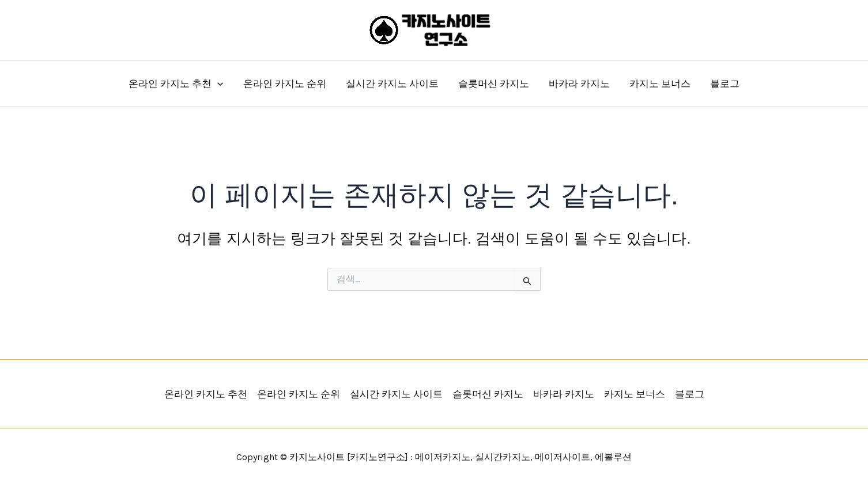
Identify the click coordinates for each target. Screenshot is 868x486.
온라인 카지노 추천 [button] (176, 83)
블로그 (725, 83)
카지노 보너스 (660, 83)
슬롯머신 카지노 (494, 83)
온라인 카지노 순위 (285, 83)
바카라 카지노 (579, 83)
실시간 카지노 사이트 (392, 83)
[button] (217, 83)
